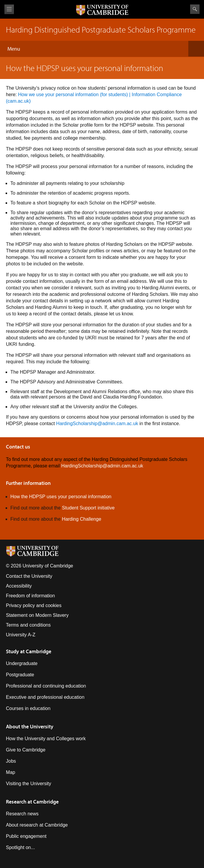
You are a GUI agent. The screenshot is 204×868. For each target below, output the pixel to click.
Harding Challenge (82, 519)
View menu (9, 9)
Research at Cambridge (32, 802)
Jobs (11, 761)
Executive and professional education (45, 697)
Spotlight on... (20, 847)
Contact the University (29, 576)
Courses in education (28, 708)
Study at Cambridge (29, 651)
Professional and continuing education (46, 686)
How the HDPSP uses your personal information (61, 497)
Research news (22, 814)
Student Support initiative (88, 508)
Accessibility (19, 586)
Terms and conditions (28, 625)
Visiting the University (29, 784)
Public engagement (26, 836)
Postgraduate (20, 675)
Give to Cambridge (26, 750)
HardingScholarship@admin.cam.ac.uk (97, 423)
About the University (30, 726)
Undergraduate (22, 663)
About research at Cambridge (37, 825)
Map (11, 772)
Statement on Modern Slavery (37, 615)
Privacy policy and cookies (34, 605)
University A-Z (21, 635)
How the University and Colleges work (46, 739)
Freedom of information (30, 596)
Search (195, 9)
